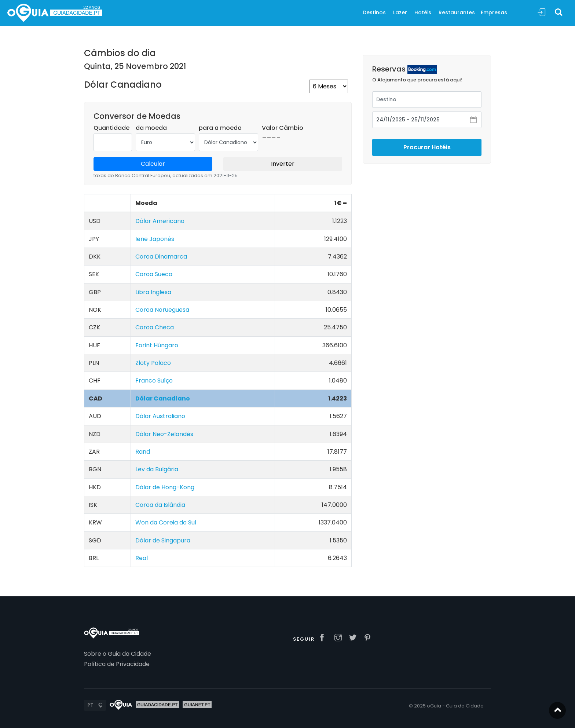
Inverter (283, 164)
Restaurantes (457, 12)
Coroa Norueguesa (162, 310)
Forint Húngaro (157, 345)
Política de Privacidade (117, 664)
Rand (143, 452)
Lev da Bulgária (157, 469)
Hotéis (423, 12)
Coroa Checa (155, 327)
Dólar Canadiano (163, 398)
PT (90, 705)
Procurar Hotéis (427, 140)
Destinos (374, 12)
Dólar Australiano (160, 416)
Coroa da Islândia (160, 505)
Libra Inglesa (153, 292)
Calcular (153, 164)
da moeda (151, 128)
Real (142, 558)
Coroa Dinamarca (161, 257)
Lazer (400, 12)
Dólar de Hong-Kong (165, 487)
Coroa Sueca (154, 274)
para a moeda (220, 128)
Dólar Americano (160, 221)
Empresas (494, 12)
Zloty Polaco (153, 363)
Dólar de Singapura (163, 540)
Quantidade (111, 128)
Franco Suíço (154, 381)
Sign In (542, 13)
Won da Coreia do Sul (166, 522)
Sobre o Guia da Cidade (118, 654)
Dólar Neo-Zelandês (164, 434)
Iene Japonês (155, 239)
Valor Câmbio (283, 128)
